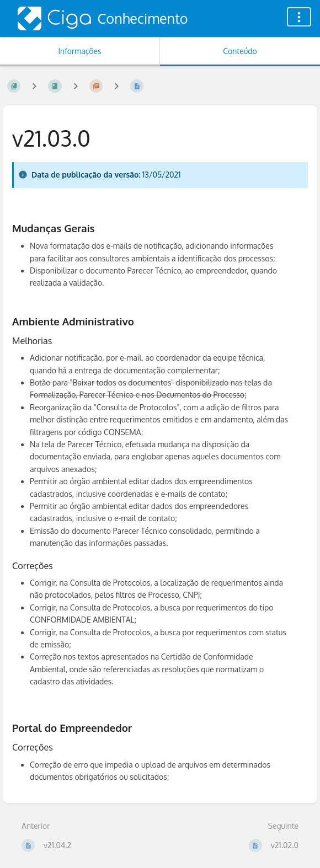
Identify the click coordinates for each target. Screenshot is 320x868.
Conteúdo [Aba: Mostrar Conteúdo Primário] (240, 51)
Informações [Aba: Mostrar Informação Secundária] (79, 51)
